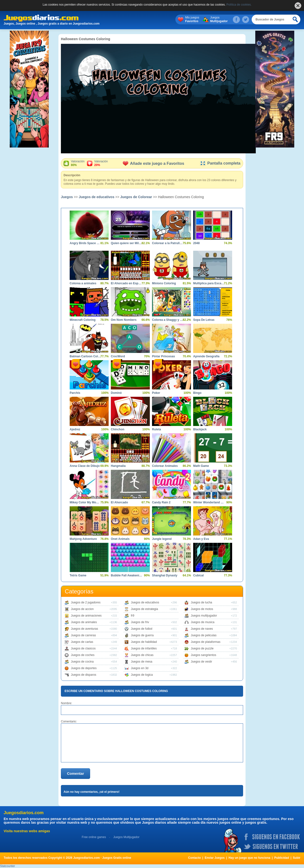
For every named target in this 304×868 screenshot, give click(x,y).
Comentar (76, 773)
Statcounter (7, 866)
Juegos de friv (140, 622)
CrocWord (118, 356)
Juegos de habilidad (144, 642)
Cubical (198, 575)
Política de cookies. (239, 5)
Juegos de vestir (201, 662)
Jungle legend (162, 539)
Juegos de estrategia (144, 609)
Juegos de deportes (84, 668)
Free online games (94, 837)
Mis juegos (192, 19)
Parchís (75, 393)
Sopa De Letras (204, 320)
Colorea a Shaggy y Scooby (168, 320)
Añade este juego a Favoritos (153, 163)
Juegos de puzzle (202, 648)
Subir (297, 858)
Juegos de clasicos (83, 648)
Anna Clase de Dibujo (85, 466)
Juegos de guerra (142, 635)
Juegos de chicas (142, 655)
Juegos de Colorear (136, 197)
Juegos (219, 19)
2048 (196, 243)
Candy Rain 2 (161, 502)
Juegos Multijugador (126, 837)
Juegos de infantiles (144, 648)
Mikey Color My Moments (85, 502)
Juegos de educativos (96, 197)
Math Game (201, 466)
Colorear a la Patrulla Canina (168, 243)
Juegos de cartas (82, 642)
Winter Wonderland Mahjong (209, 502)
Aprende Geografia (206, 356)
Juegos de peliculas (204, 635)
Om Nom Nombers (124, 320)
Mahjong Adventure (83, 539)
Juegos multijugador (204, 616)
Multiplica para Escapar (209, 283)
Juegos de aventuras (84, 629)
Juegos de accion (82, 609)
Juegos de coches (83, 655)
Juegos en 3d (140, 668)
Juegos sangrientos (203, 655)
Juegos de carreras (83, 635)
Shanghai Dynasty (165, 575)
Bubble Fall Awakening (127, 575)
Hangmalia (118, 466)
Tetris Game (78, 575)
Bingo (197, 393)
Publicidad (282, 858)
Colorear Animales (165, 466)
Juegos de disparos (84, 675)
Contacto (194, 858)
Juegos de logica (142, 675)
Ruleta (157, 429)
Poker (156, 393)
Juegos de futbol (142, 629)
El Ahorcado (119, 502)
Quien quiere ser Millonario (127, 243)
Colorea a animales (83, 283)
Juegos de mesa (142, 662)
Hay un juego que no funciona (249, 858)
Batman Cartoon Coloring (85, 356)
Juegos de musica (203, 622)
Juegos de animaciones (86, 616)
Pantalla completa (220, 163)
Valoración (78, 163)
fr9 (133, 616)
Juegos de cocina (82, 662)
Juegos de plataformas (205, 642)
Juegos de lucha (201, 602)
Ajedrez (75, 429)
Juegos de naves (202, 629)
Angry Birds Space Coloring (85, 243)
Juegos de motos (202, 609)
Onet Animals (120, 539)
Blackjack (200, 429)
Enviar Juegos (215, 858)
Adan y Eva (201, 539)
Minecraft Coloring (83, 320)
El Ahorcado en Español (127, 283)
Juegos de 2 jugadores (86, 602)
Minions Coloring (164, 283)
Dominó (116, 393)
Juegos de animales (84, 622)
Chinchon (118, 429)
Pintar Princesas (163, 356)
